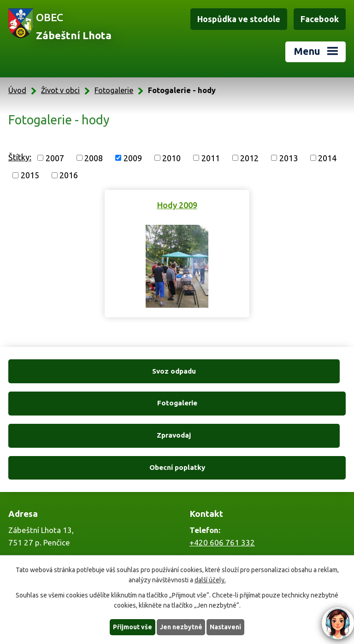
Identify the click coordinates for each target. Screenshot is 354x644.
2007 (55, 158)
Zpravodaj (91, 403)
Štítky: (20, 157)
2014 (327, 158)
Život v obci (60, 90)
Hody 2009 (177, 205)
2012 (249, 158)
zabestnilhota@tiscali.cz (232, 549)
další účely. (210, 580)
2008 (94, 158)
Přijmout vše (133, 627)
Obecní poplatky (263, 403)
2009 (133, 158)
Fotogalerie (114, 90)
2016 (69, 175)
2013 (289, 158)
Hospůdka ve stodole (239, 19)
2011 (211, 158)
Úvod (17, 90)
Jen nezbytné (181, 627)
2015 (30, 175)
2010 (171, 158)
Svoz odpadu (91, 371)
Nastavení (226, 627)
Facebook (320, 19)
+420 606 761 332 (222, 478)
